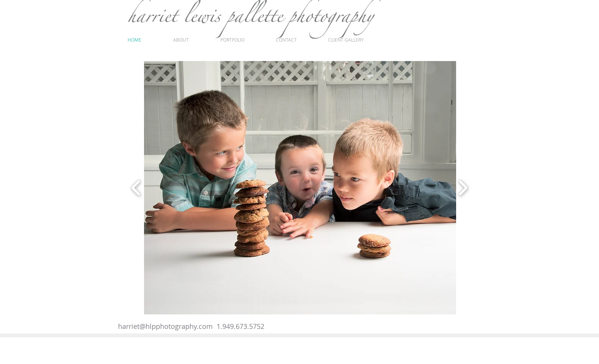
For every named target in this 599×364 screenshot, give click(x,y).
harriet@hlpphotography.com (165, 326)
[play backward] (136, 188)
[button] (306, 188)
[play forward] (463, 188)
